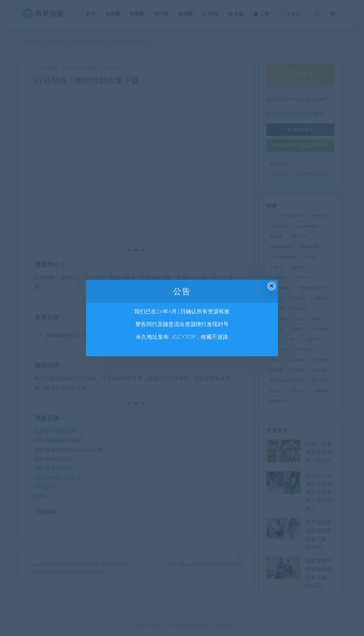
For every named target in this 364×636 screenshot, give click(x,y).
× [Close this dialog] (272, 286)
